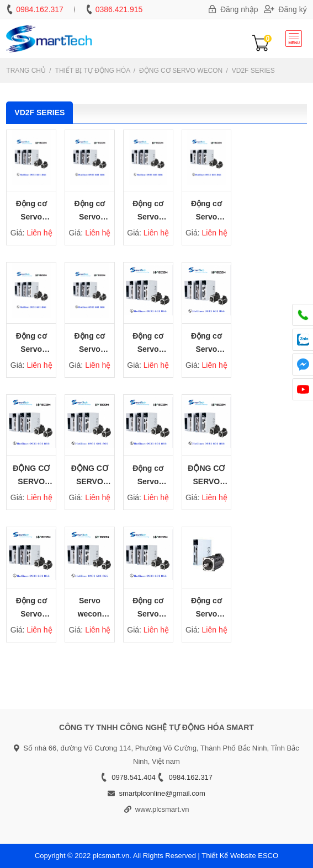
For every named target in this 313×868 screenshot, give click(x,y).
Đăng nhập (234, 9)
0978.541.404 (134, 777)
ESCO (268, 856)
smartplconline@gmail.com (162, 793)
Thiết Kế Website (229, 856)
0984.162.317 (40, 9)
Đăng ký (285, 9)
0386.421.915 (119, 9)
